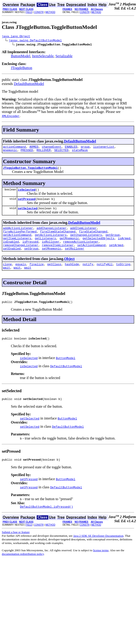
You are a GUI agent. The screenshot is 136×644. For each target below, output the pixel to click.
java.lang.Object (16, 37)
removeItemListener (58, 254)
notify (88, 274)
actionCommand (14, 148)
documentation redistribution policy (23, 568)
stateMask (80, 152)
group (85, 148)
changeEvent (52, 148)
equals (21, 274)
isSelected (27, 193)
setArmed (116, 254)
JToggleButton (22, 69)
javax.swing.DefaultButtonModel (35, 41)
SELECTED (61, 152)
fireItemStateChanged (58, 237)
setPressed (27, 203)
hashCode (72, 274)
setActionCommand (91, 254)
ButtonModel (21, 57)
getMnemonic (69, 246)
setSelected (28, 213)
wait (6, 278)
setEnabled (12, 258)
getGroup (112, 242)
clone (7, 274)
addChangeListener (52, 233)
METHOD (50, 12)
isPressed (30, 250)
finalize (36, 274)
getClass (54, 274)
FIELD (29, 12)
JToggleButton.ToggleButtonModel (30, 170)
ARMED (34, 148)
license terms (101, 565)
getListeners (45, 246)
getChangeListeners (86, 242)
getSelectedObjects (98, 246)
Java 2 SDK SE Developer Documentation (98, 550)
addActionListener (18, 233)
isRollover (51, 250)
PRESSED (27, 152)
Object (69, 268)
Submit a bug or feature (16, 546)
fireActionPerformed (20, 237)
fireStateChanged (93, 237)
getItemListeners (17, 246)
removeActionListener (81, 250)
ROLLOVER (44, 152)
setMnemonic (52, 258)
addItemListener (83, 233)
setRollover (75, 258)
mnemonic (10, 152)
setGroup (31, 258)
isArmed (124, 246)
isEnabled (11, 250)
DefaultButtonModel (29, 84)
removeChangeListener (21, 254)
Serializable (64, 57)
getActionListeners (51, 242)
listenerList (104, 148)
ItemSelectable (43, 57)
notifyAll (105, 274)
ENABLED (71, 148)
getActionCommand (17, 242)
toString (123, 274)
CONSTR (39, 12)
